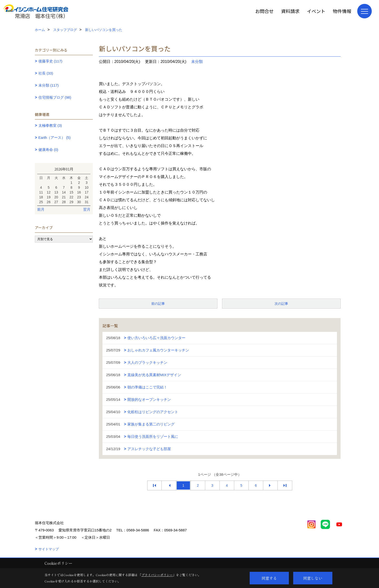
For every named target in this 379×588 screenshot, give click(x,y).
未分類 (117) (49, 85)
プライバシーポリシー (157, 575)
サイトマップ (49, 549)
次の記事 (281, 304)
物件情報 (342, 11)
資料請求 (290, 11)
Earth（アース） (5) (55, 138)
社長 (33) (46, 73)
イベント (316, 11)
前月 (41, 209)
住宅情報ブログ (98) (55, 97)
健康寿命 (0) (48, 150)
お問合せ (264, 11)
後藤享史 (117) (50, 61)
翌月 (87, 209)
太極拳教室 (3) (50, 125)
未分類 (197, 62)
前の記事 (158, 304)
